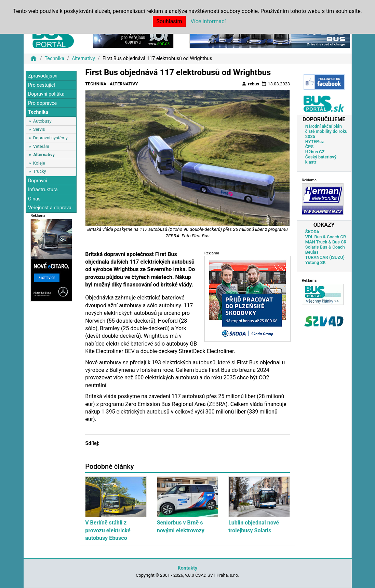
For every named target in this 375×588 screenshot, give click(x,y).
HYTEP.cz (315, 142)
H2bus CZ (315, 152)
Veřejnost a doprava (50, 208)
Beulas (312, 252)
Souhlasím (169, 21)
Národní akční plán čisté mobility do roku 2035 (326, 131)
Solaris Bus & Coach (325, 247)
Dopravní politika (46, 94)
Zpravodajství (43, 76)
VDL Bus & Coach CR (326, 237)
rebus (250, 84)
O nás (34, 199)
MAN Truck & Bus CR (326, 242)
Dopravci (38, 181)
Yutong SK (316, 262)
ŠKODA (312, 232)
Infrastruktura (43, 190)
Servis (39, 129)
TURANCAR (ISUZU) (325, 257)
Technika (54, 59)
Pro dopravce (42, 103)
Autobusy (42, 121)
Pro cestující (42, 85)
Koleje (39, 163)
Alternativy (83, 59)
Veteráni (41, 146)
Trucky (40, 171)
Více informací (208, 21)
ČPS (309, 147)
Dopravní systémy (50, 138)
